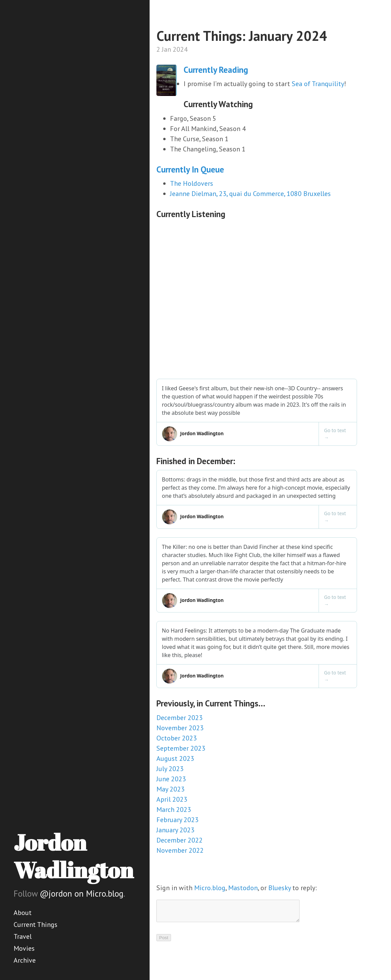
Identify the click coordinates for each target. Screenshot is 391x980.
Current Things (36, 925)
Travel (23, 936)
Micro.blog (210, 888)
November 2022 (180, 850)
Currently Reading (216, 70)
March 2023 (174, 810)
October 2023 (177, 738)
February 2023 (177, 820)
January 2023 (175, 830)
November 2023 (180, 728)
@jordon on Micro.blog (82, 894)
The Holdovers (192, 183)
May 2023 (171, 789)
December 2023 (180, 718)
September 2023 (181, 748)
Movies (24, 948)
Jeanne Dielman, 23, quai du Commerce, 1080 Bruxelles (250, 194)
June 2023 (171, 779)
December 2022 (180, 840)
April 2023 (172, 799)
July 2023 (170, 769)
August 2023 (175, 758)
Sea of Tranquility (318, 84)
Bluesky (279, 888)
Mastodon (243, 888)
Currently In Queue (190, 169)
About (23, 913)
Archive (25, 960)
